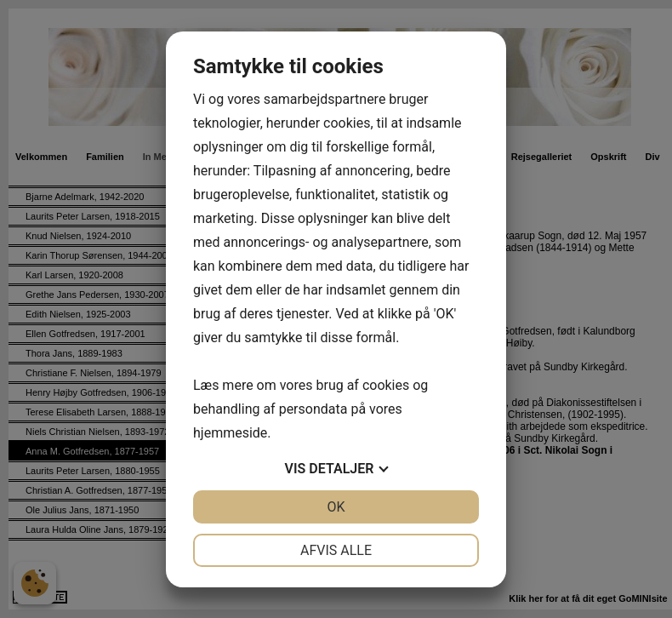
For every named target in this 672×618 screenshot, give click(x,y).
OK (336, 507)
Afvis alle (336, 550)
